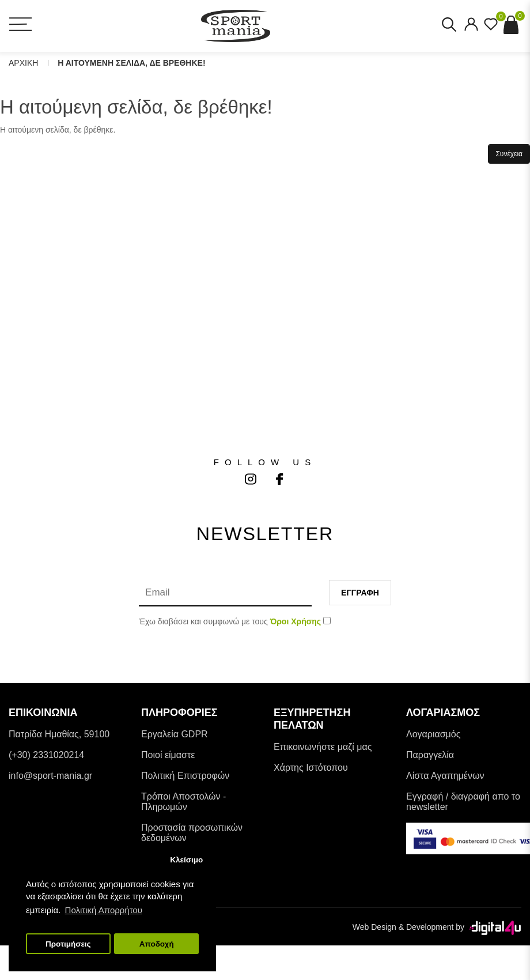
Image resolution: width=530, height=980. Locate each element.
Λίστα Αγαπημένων (445, 776)
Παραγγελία (430, 755)
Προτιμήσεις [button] (68, 944)
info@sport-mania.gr (50, 776)
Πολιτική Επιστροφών (185, 776)
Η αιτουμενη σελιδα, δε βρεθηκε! (131, 63)
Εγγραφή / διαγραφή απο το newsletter (463, 802)
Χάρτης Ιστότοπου (311, 768)
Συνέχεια (509, 154)
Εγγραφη (360, 593)
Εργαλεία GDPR (175, 734)
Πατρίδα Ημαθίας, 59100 (59, 734)
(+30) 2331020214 (46, 755)
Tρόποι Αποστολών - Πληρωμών (183, 802)
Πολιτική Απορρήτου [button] (104, 910)
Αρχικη (23, 63)
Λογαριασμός (433, 734)
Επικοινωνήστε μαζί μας (323, 747)
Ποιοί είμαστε (168, 755)
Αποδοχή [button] (157, 944)
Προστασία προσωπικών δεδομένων (192, 833)
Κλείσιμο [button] (186, 860)
